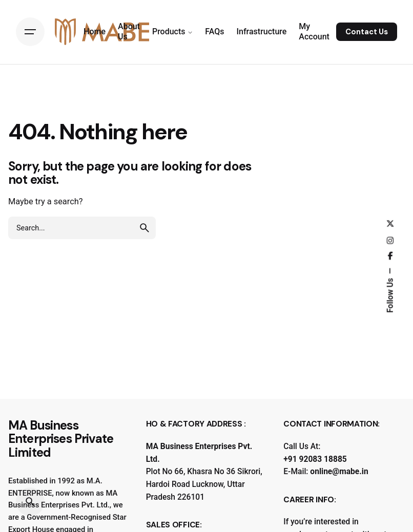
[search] (144, 228)
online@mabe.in (339, 472)
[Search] (30, 502)
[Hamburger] (30, 32)
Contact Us (367, 32)
